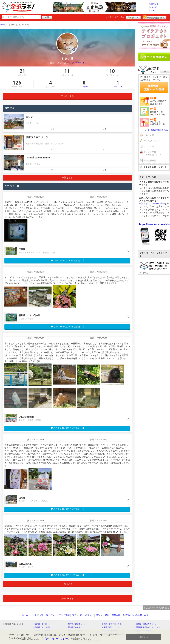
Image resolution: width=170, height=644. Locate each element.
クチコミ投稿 (63, 615)
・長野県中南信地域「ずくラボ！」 (148, 627)
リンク (99, 615)
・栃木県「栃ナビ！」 (42, 624)
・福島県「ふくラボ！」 (42, 627)
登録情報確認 (150, 161)
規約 (107, 615)
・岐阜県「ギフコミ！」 (110, 627)
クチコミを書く (154, 57)
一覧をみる (67, 178)
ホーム (154, 11)
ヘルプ (154, 7)
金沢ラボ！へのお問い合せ (135, 615)
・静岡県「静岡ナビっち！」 (112, 624)
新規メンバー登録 (155, 17)
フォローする (67, 96)
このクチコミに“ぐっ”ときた (67, 261)
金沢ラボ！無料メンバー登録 (154, 88)
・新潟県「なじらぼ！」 (76, 627)
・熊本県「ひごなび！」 (76, 624)
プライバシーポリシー (83, 615)
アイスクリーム (78, 63)
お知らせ (155, 4)
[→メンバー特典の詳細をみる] (154, 130)
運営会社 (116, 615)
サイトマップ (37, 615)
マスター (84, 84)
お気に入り (149, 135)
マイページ (149, 146)
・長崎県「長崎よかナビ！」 (145, 624)
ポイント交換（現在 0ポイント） (153, 154)
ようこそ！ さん (115, 17)
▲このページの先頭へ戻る (156, 608)
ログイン (133, 17)
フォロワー (118, 84)
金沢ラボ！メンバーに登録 (152, 204)
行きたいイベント (152, 141)
